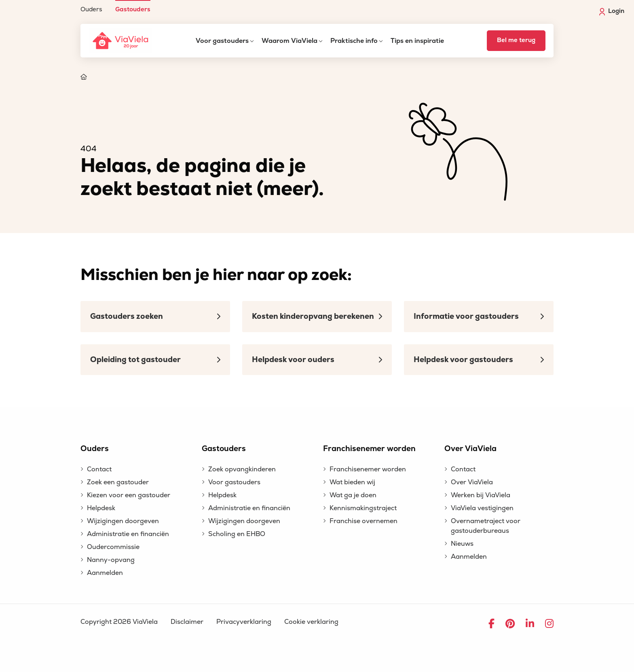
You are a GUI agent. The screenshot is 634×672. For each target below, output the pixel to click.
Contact (99, 469)
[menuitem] (91, 6)
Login (612, 11)
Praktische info (354, 41)
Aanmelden (105, 573)
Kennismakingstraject (363, 508)
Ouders (91, 9)
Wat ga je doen (353, 495)
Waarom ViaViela (290, 41)
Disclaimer (187, 622)
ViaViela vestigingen (482, 508)
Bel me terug (516, 40)
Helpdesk (101, 508)
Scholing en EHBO (237, 534)
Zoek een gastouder (118, 482)
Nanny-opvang (111, 560)
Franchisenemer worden (368, 469)
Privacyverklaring (244, 622)
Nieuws (462, 544)
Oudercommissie (113, 547)
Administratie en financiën (128, 534)
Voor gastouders (222, 41)
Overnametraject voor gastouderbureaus (486, 526)
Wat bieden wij (352, 482)
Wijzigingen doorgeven (123, 521)
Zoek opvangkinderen (242, 469)
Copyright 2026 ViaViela (119, 622)
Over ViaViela (472, 482)
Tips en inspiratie (417, 41)
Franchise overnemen (363, 521)
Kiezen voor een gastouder (129, 495)
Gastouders (133, 9)
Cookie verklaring (311, 622)
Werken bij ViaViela (481, 495)
